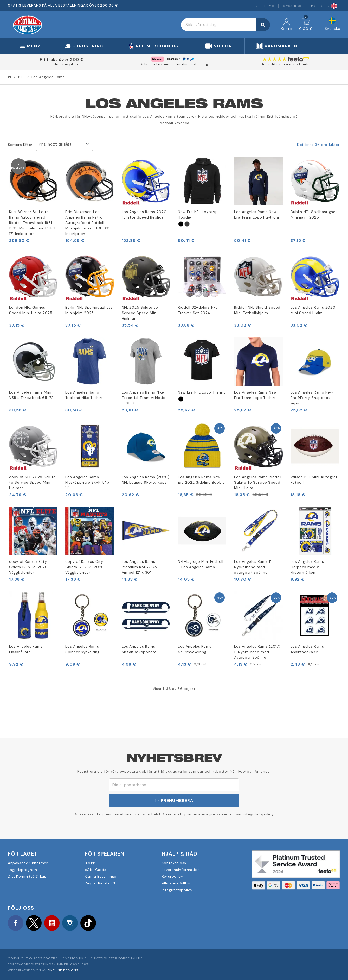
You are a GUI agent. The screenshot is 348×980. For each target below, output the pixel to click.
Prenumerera (174, 800)
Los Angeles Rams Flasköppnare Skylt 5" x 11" (87, 482)
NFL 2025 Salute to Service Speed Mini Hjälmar (140, 313)
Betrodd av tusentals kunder (286, 64)
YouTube (52, 923)
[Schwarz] (181, 224)
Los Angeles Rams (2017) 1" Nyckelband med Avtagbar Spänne (257, 652)
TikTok (88, 923)
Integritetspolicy (177, 890)
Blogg (90, 863)
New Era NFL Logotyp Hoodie (198, 214)
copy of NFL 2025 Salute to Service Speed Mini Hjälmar (32, 482)
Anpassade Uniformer (28, 863)
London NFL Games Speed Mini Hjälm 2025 (31, 310)
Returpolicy (172, 876)
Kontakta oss (174, 863)
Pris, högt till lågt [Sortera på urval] (55, 144)
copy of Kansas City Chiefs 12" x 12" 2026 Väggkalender (28, 567)
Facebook (16, 923)
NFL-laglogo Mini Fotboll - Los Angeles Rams (201, 564)
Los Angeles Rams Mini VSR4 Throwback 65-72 (31, 395)
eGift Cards (96, 870)
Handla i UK (324, 6)
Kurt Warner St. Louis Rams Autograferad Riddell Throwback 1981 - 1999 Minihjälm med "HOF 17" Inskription (33, 223)
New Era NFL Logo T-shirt (202, 392)
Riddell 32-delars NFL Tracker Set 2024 (198, 310)
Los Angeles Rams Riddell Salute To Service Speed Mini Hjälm (258, 482)
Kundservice (266, 6)
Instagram (70, 923)
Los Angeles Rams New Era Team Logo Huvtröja (256, 214)
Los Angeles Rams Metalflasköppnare (139, 649)
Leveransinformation (181, 870)
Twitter (34, 923)
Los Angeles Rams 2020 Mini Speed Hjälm (313, 310)
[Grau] (187, 224)
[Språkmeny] (333, 25)
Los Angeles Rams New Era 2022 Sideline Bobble (201, 480)
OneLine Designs (63, 970)
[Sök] (225, 25)
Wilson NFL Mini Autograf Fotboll (314, 480)
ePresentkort (294, 6)
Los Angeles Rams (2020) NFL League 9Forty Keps (146, 480)
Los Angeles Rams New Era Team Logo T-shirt (255, 395)
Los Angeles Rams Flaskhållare (26, 649)
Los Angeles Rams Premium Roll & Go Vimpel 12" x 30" (139, 567)
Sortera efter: (21, 145)
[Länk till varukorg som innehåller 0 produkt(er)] (306, 25)
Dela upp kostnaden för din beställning (174, 64)
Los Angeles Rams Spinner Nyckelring (82, 649)
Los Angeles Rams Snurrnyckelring (195, 649)
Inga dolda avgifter (62, 64)
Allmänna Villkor (176, 883)
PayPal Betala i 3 (100, 883)
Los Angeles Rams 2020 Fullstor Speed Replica (144, 214)
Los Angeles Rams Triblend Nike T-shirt (84, 395)
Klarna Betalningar (101, 876)
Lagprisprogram (22, 870)
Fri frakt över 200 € (62, 60)
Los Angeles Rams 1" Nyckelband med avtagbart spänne (253, 567)
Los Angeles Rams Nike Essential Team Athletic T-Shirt (144, 398)
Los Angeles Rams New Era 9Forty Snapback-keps (312, 398)
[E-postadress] (174, 785)
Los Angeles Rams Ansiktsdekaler (307, 649)
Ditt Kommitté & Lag (27, 876)
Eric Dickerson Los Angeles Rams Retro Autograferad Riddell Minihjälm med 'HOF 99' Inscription (87, 223)
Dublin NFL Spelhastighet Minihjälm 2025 (314, 214)
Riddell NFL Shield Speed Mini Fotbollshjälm (257, 310)
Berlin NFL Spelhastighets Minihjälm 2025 (89, 310)
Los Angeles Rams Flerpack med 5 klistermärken (307, 567)
